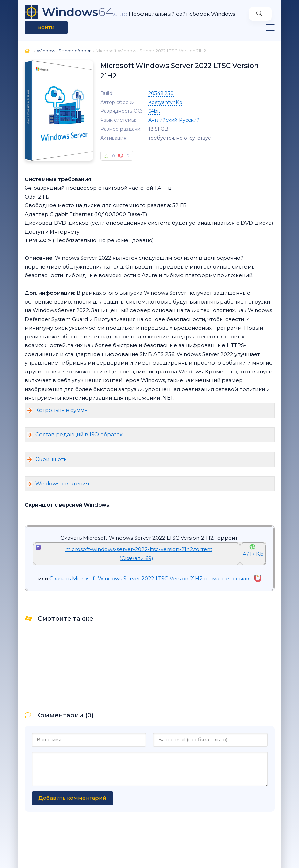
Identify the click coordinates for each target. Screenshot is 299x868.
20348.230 (161, 93)
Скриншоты (51, 459)
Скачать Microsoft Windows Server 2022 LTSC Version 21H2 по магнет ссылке (155, 578)
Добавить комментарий (72, 798)
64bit (154, 111)
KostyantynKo (165, 102)
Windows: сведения (62, 483)
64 (85, 12)
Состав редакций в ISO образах (79, 434)
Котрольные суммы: (62, 410)
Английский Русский (174, 120)
